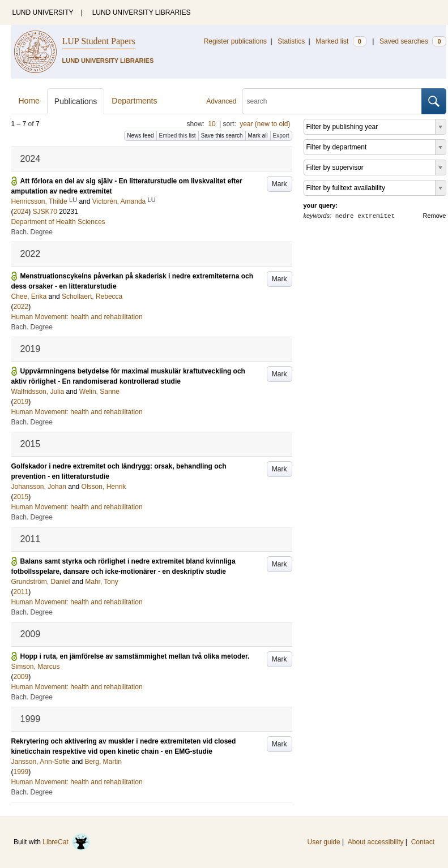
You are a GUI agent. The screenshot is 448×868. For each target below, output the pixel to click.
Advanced (221, 101)
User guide (324, 842)
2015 (21, 497)
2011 (21, 592)
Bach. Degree (32, 232)
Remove (435, 216)
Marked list (341, 41)
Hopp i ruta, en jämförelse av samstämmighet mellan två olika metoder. (135, 656)
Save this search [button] (222, 136)
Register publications (235, 41)
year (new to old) (265, 124)
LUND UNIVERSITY (43, 12)
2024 (21, 212)
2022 (21, 307)
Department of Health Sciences (58, 222)
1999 (21, 772)
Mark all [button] (258, 136)
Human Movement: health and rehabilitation (77, 317)
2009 (21, 677)
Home (29, 101)
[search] (332, 101)
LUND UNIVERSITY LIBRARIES (142, 12)
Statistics (291, 41)
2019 (21, 402)
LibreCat (66, 842)
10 (212, 124)
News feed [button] (140, 136)
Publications (76, 101)
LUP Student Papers (99, 41)
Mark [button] (280, 184)
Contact (423, 842)
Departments (134, 101)
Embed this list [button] (178, 136)
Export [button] (281, 136)
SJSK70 (45, 212)
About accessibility (376, 842)
